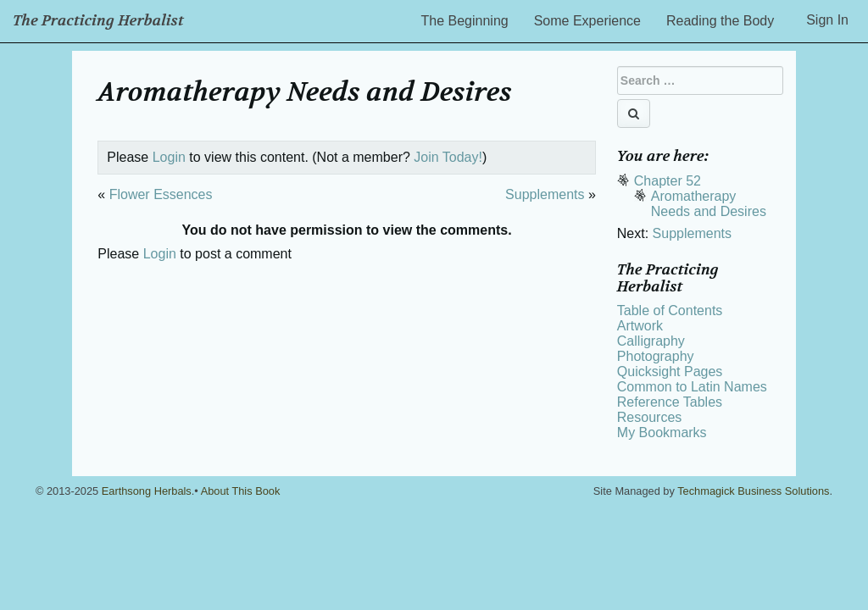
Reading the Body (720, 21)
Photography (656, 356)
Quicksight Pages (670, 372)
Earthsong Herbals (147, 491)
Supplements (545, 194)
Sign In (827, 20)
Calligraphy (651, 341)
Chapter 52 (668, 181)
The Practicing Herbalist (98, 21)
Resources (649, 417)
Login (169, 157)
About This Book (241, 491)
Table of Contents (670, 311)
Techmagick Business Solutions (753, 491)
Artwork (640, 326)
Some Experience (587, 21)
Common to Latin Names (692, 387)
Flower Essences (161, 194)
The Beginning (465, 21)
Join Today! (448, 157)
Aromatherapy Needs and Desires (709, 204)
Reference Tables (670, 402)
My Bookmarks (662, 433)
